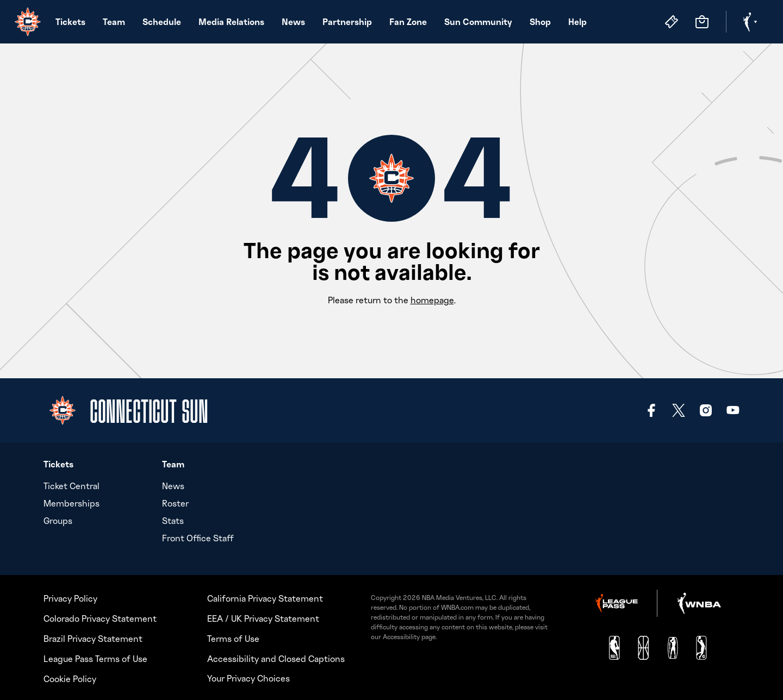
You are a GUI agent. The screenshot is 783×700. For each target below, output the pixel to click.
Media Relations (231, 21)
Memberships (72, 503)
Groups (58, 521)
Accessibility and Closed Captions (276, 657)
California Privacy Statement (265, 597)
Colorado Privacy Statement (100, 617)
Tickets (70, 21)
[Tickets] (672, 22)
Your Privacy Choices (248, 677)
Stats (173, 521)
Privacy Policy (70, 597)
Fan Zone (408, 21)
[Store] (702, 22)
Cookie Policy (70, 677)
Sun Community (478, 21)
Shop (540, 21)
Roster (175, 503)
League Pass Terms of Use (95, 657)
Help (577, 21)
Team (114, 21)
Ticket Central (72, 486)
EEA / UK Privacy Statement (263, 617)
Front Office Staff (198, 538)
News (293, 21)
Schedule (162, 21)
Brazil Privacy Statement (93, 637)
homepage (432, 300)
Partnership (347, 21)
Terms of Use (233, 637)
